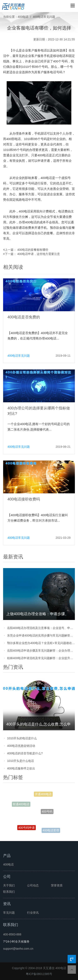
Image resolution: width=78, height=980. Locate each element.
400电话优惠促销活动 (21, 746)
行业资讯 (33, 913)
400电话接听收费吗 (24, 499)
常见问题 (9, 913)
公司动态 (33, 885)
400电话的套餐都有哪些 (33, 250)
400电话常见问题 (44, 17)
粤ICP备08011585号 (39, 974)
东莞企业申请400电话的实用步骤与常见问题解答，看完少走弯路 (41, 635)
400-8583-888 (12, 934)
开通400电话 (43, 795)
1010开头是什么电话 (20, 761)
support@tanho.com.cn (18, 949)
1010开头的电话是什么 (22, 738)
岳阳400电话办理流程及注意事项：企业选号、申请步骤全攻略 (41, 628)
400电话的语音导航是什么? (25, 753)
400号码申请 (27, 829)
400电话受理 (51, 831)
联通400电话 (21, 805)
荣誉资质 (57, 885)
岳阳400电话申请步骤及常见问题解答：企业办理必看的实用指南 (41, 651)
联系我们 (9, 892)
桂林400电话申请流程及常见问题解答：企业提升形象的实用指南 (41, 658)
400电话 (23, 17)
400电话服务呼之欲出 (21, 768)
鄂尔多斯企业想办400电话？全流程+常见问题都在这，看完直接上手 (41, 643)
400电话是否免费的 (24, 317)
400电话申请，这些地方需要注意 (39, 254)
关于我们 (9, 885)
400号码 (47, 814)
